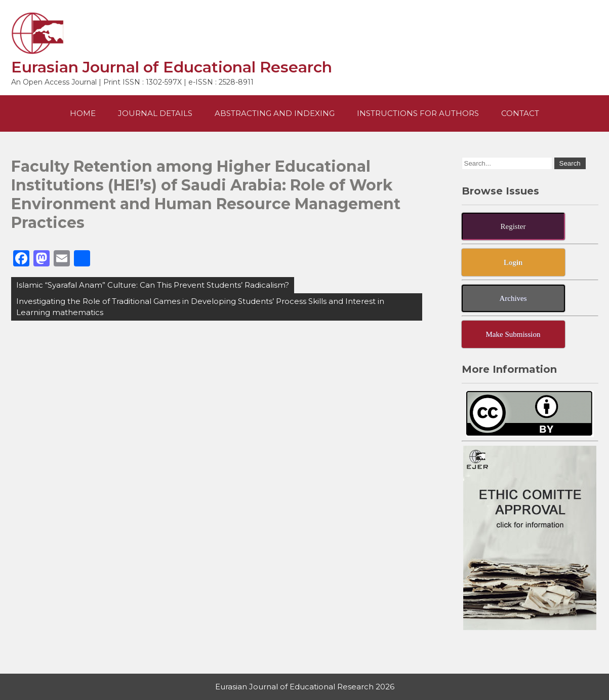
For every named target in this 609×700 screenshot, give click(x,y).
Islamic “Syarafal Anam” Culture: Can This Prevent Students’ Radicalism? (153, 285)
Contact (520, 113)
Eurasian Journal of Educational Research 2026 (305, 687)
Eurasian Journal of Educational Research (172, 67)
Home (83, 113)
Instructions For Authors (418, 113)
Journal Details (155, 113)
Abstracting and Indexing (275, 113)
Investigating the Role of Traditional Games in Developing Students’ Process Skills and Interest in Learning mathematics (200, 307)
